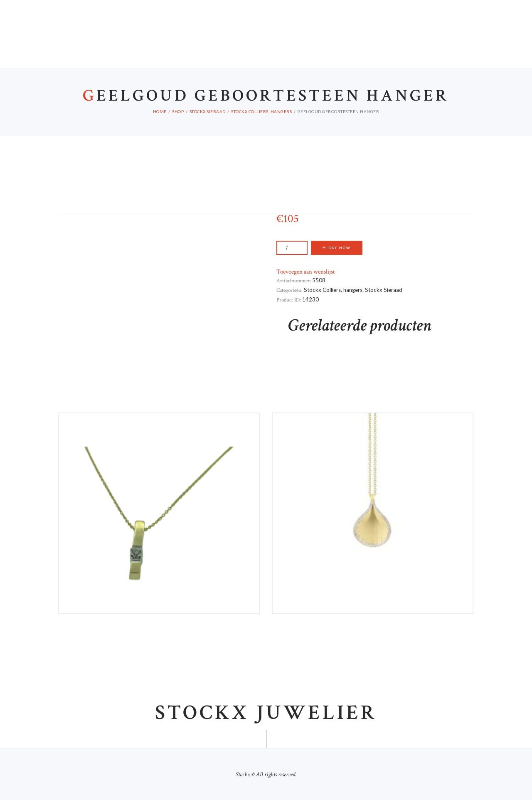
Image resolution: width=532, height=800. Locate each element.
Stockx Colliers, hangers (261, 111)
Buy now (340, 248)
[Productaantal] (292, 248)
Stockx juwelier (266, 713)
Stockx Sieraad (208, 111)
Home (160, 111)
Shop (178, 111)
